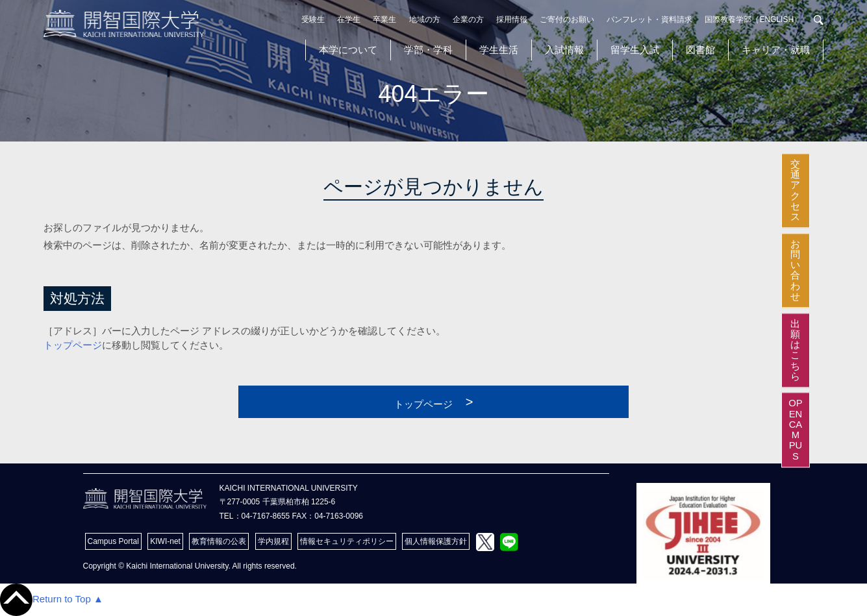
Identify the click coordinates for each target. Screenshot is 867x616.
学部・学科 (428, 50)
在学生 (349, 19)
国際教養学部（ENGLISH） (753, 19)
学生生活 (499, 50)
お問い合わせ (854, 249)
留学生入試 (635, 50)
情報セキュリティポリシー (347, 541)
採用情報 (512, 19)
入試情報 (564, 50)
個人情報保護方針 (436, 541)
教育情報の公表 (219, 541)
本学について (348, 50)
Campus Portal (113, 541)
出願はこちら (854, 329)
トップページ (73, 345)
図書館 (700, 50)
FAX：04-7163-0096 (328, 516)
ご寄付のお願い (567, 19)
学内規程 (273, 541)
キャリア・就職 (776, 50)
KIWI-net (165, 541)
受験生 (313, 19)
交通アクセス (854, 169)
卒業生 (384, 19)
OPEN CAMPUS (854, 430)
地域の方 (425, 19)
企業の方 (468, 19)
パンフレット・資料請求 (649, 19)
